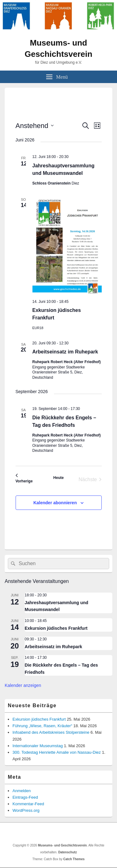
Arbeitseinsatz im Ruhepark (65, 352)
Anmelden (22, 791)
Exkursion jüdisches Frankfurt (56, 628)
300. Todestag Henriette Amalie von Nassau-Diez (57, 752)
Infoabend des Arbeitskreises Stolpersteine (51, 732)
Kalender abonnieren (55, 503)
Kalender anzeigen (23, 685)
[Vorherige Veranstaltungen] (24, 480)
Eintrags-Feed (25, 797)
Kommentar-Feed (28, 804)
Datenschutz (68, 852)
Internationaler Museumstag (38, 746)
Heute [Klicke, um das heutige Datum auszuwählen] (58, 478)
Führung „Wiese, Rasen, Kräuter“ (42, 726)
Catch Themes (74, 859)
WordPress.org (26, 810)
